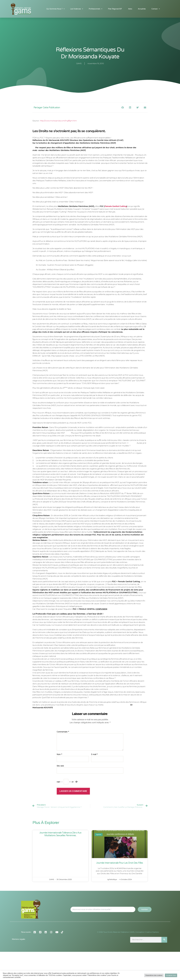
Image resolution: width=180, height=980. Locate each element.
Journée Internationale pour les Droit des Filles (120, 863)
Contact (156, 9)
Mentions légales (19, 939)
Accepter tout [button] (171, 975)
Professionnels (96, 9)
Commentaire (63, 732)
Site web (60, 766)
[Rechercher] (164, 940)
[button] (123, 108)
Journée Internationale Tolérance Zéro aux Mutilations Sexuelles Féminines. (60, 834)
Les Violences (77, 9)
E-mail (94, 754)
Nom (59, 754)
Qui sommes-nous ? (55, 9)
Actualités (142, 9)
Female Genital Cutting (116, 206)
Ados (130, 9)
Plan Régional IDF (115, 9)
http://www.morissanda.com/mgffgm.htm (58, 121)
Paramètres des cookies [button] (154, 975)
